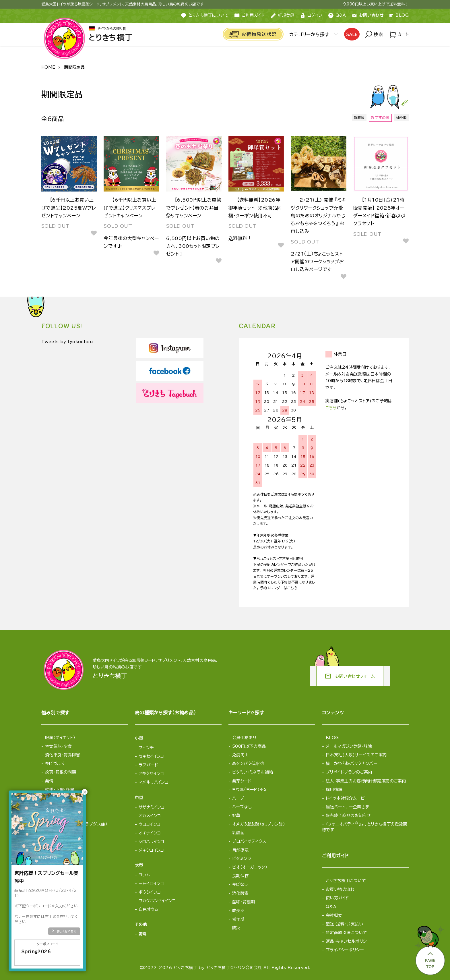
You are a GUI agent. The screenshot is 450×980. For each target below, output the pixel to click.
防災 (236, 928)
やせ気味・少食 (59, 746)
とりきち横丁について (205, 16)
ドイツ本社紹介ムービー (347, 798)
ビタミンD (242, 859)
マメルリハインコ (154, 782)
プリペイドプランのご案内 (349, 772)
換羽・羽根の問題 (61, 772)
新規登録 (283, 16)
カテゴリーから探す (308, 34)
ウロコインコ (150, 824)
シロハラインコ (152, 842)
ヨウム (144, 875)
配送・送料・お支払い (344, 924)
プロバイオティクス (249, 841)
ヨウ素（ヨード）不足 (250, 790)
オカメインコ (150, 816)
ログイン (311, 16)
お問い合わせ (368, 16)
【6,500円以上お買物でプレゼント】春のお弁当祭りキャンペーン (194, 208)
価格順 (401, 118)
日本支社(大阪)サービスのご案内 (356, 755)
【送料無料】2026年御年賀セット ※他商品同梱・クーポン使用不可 (255, 208)
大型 (139, 865)
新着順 (357, 118)
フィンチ (146, 748)
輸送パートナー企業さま (348, 807)
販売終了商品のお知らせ (348, 815)
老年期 (238, 919)
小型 (139, 738)
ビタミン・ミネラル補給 (253, 772)
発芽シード (242, 781)
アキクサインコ (151, 774)
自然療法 (240, 850)
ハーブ (238, 798)
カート (398, 34)
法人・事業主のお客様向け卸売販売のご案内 (366, 781)
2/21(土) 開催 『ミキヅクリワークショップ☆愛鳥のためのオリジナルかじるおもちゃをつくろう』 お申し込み (318, 215)
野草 (236, 815)
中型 (139, 798)
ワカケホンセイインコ (157, 901)
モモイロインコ (151, 884)
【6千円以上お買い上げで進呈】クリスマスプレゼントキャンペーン (130, 208)
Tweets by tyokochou (71, 342)
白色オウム (149, 909)
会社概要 (334, 915)
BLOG (399, 15)
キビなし (240, 884)
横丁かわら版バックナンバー (351, 763)
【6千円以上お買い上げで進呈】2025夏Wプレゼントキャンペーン (69, 208)
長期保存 (240, 876)
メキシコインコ (151, 850)
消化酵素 (240, 893)
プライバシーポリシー (345, 950)
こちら (331, 408)
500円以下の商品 (249, 746)
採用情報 (334, 790)
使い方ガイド (338, 898)
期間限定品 (74, 67)
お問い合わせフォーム (350, 676)
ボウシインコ (150, 892)
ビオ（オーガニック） (250, 867)
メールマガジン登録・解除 (349, 746)
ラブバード (148, 765)
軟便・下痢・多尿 (60, 790)
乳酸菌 (238, 833)
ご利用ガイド (250, 16)
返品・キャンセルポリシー (348, 941)
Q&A (337, 16)
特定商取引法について (346, 933)
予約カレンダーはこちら (279, 588)
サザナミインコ (152, 807)
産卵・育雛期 (244, 902)
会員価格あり (244, 738)
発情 (49, 781)
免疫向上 (240, 755)
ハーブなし (242, 807)
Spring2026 (47, 955)
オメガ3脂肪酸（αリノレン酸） (259, 824)
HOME (48, 67)
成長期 (238, 911)
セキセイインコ (151, 756)
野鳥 (143, 934)
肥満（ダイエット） (60, 738)
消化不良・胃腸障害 (63, 755)
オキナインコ (150, 833)
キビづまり (55, 763)
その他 (141, 925)
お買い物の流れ (340, 889)
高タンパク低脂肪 (248, 763)
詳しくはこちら (67, 931)
